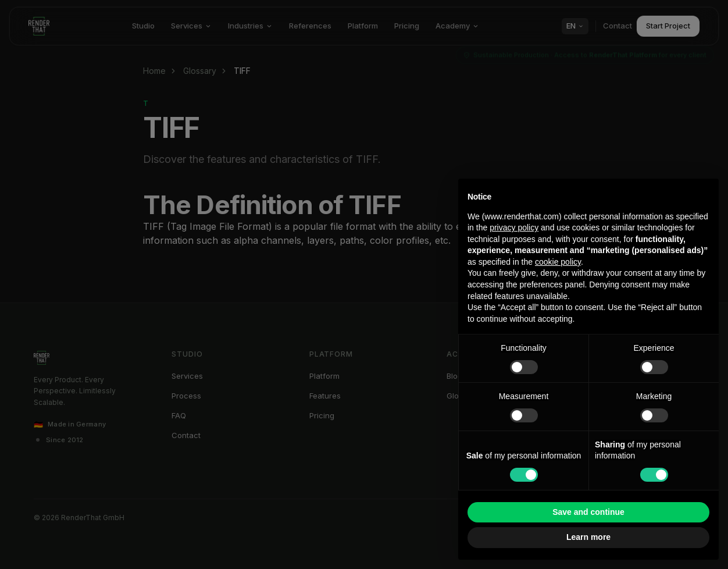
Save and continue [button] (588, 512)
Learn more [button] (588, 537)
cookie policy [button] (558, 262)
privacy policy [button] (514, 227)
